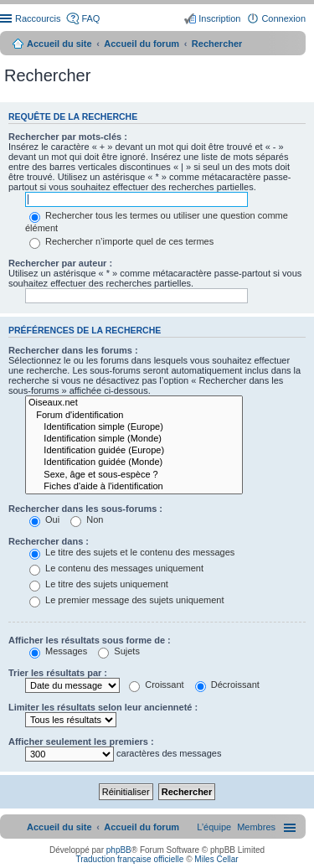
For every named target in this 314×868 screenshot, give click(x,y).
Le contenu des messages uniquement (116, 568)
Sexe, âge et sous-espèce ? (134, 475)
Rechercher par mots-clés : (68, 137)
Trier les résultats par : (58, 673)
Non (87, 519)
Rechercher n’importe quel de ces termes (121, 241)
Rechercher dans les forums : (73, 350)
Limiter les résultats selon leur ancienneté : (103, 707)
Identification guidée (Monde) (134, 462)
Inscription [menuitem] (219, 18)
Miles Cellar (216, 859)
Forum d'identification (134, 416)
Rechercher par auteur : (60, 263)
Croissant (157, 685)
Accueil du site (59, 44)
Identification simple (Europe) (134, 427)
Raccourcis (38, 18)
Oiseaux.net (134, 403)
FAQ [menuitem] (90, 18)
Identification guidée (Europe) (134, 451)
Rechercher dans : (49, 541)
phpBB (119, 850)
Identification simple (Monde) (134, 439)
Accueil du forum (142, 44)
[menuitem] (256, 827)
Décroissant (227, 685)
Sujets (119, 651)
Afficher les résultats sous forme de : (90, 640)
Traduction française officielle (129, 859)
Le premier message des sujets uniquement (126, 600)
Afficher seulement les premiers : (81, 741)
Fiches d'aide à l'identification (134, 487)
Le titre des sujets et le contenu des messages (132, 552)
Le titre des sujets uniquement (99, 584)
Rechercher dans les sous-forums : (85, 509)
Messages (58, 651)
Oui (44, 519)
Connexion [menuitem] (283, 18)
